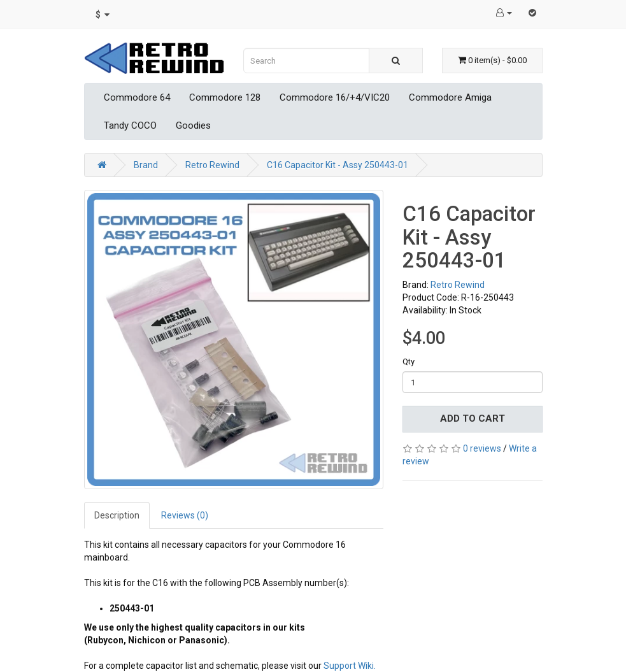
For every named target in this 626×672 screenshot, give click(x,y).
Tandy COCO (130, 125)
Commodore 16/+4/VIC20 (335, 97)
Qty (409, 361)
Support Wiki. (350, 666)
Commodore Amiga (450, 97)
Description (117, 515)
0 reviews (482, 448)
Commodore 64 (137, 97)
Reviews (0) (185, 515)
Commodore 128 (225, 97)
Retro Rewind (212, 165)
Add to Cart (473, 418)
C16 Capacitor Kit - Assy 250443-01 (338, 165)
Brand (146, 165)
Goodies (193, 125)
